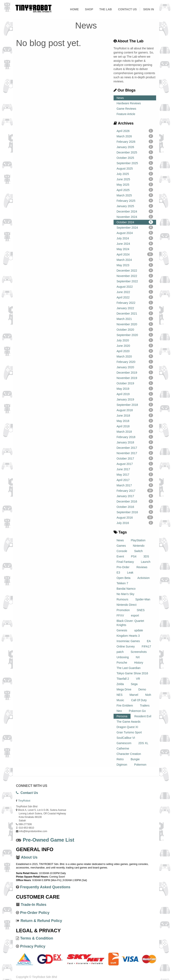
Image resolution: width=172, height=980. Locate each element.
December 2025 (135, 152)
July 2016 (135, 523)
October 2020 (135, 329)
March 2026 (135, 136)
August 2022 (135, 286)
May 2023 (135, 265)
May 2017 (135, 474)
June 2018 (135, 415)
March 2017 (135, 485)
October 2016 (135, 507)
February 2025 (135, 201)
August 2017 (135, 464)
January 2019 (135, 399)
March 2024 (135, 260)
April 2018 (135, 426)
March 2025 (135, 195)
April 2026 (135, 131)
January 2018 (135, 442)
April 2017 (135, 480)
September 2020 (135, 335)
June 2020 (135, 346)
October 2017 (135, 458)
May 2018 (135, 421)
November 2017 (135, 453)
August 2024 (135, 233)
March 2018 (135, 431)
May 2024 (135, 249)
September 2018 (135, 405)
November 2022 (135, 276)
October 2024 (135, 222)
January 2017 (135, 496)
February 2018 (135, 437)
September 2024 (135, 227)
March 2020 (135, 356)
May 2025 (135, 184)
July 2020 (135, 340)
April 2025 (135, 190)
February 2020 (135, 362)
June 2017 (135, 469)
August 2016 (135, 517)
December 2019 (135, 372)
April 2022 (135, 297)
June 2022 (135, 292)
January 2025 (135, 206)
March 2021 (135, 319)
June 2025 (135, 179)
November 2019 (135, 378)
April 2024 (135, 254)
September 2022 (135, 281)
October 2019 (135, 383)
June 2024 (135, 244)
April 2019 (135, 394)
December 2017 (135, 448)
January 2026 (135, 147)
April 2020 (135, 351)
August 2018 (135, 410)
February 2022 (135, 303)
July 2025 (135, 174)
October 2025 (135, 158)
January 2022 (135, 308)
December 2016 (135, 501)
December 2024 (135, 211)
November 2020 (135, 324)
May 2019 (135, 388)
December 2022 (135, 270)
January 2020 (135, 367)
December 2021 (135, 313)
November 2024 (135, 217)
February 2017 (135, 491)
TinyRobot (24, 801)
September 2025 (135, 163)
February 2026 (135, 141)
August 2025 (135, 168)
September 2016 (135, 512)
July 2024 (135, 238)
